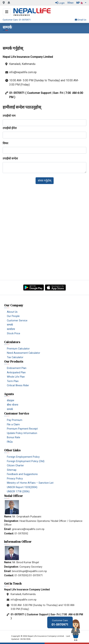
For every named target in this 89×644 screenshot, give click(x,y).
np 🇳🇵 (80, 3)
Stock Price (14, 333)
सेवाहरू (11, 401)
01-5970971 (60, 623)
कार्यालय (11, 329)
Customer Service (17, 321)
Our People (13, 316)
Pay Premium (15, 420)
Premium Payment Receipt (22, 429)
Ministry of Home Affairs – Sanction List (30, 483)
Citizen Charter (15, 466)
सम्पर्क (10, 325)
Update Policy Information (22, 433)
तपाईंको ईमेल (10, 128)
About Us (12, 312)
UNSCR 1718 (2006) (18, 492)
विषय (5, 143)
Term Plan (13, 381)
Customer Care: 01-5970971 (17, 20)
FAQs (10, 442)
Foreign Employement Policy (23, 457)
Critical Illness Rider (18, 385)
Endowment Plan (17, 368)
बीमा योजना (13, 405)
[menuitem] (46, 312)
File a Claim (13, 425)
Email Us (81, 20)
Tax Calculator (15, 357)
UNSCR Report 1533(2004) (22, 487)
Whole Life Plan (16, 377)
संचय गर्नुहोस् (45, 181)
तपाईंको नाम (9, 116)
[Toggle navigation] (7, 12)
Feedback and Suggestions (22, 474)
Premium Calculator (18, 349)
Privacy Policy (15, 479)
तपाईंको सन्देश (10, 158)
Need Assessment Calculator (24, 353)
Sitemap (12, 470)
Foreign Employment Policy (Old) (26, 461)
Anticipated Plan (16, 373)
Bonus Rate (14, 437)
